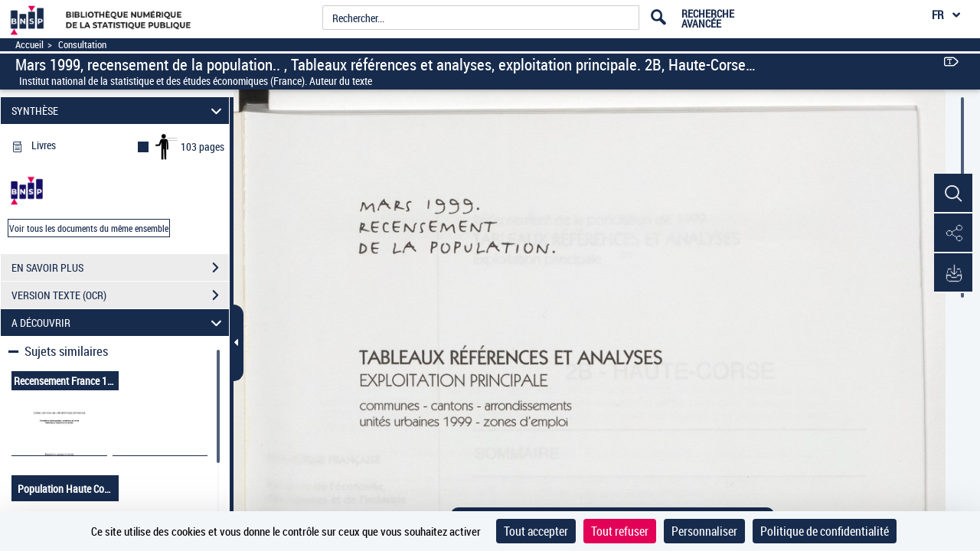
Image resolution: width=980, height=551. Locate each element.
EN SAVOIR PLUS (120, 268)
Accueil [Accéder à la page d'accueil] (29, 45)
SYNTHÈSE (119, 111)
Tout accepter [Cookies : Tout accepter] (536, 531)
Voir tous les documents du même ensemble (89, 228)
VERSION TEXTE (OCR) (120, 295)
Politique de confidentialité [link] (825, 531)
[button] (953, 194)
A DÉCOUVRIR (119, 323)
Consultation (82, 45)
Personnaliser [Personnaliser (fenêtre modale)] (704, 531)
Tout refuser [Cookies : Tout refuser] (620, 531)
